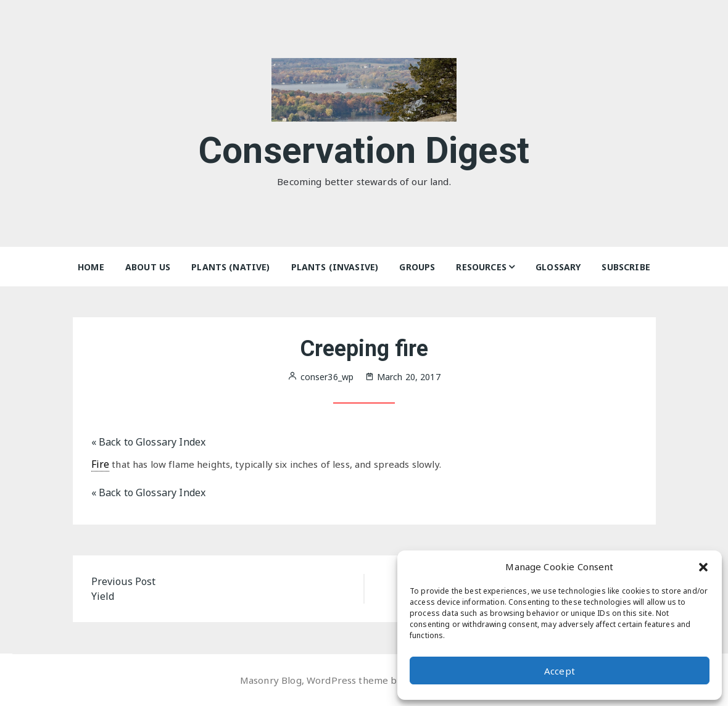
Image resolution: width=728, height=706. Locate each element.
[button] (703, 567)
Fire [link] (101, 464)
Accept (560, 671)
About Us (148, 267)
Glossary (558, 267)
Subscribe (626, 267)
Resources (481, 267)
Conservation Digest (364, 147)
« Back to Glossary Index (149, 442)
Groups (417, 267)
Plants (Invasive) (335, 267)
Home (91, 267)
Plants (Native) (230, 267)
